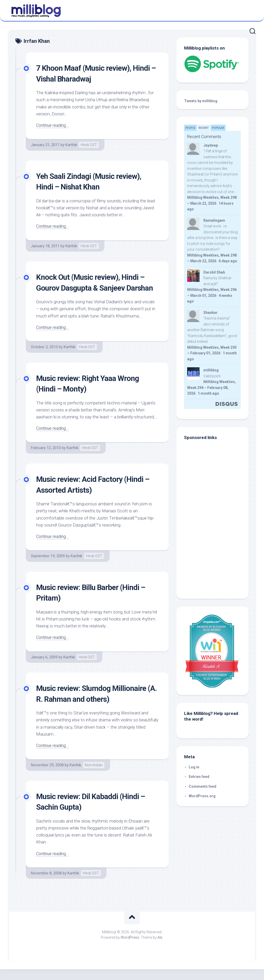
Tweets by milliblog (201, 101)
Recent (204, 128)
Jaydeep (211, 145)
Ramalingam (214, 220)
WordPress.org (202, 796)
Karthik (71, 145)
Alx (160, 948)
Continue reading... (53, 125)
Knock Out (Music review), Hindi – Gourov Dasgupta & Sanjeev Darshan (95, 288)
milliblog (211, 370)
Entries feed (199, 777)
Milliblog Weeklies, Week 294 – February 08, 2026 (212, 388)
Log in (194, 767)
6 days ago (228, 261)
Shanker (211, 313)
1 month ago (208, 393)
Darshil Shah (214, 272)
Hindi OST (89, 145)
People (190, 128)
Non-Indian (94, 776)
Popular (218, 128)
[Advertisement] (216, 556)
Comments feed (203, 786)
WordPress (130, 948)
